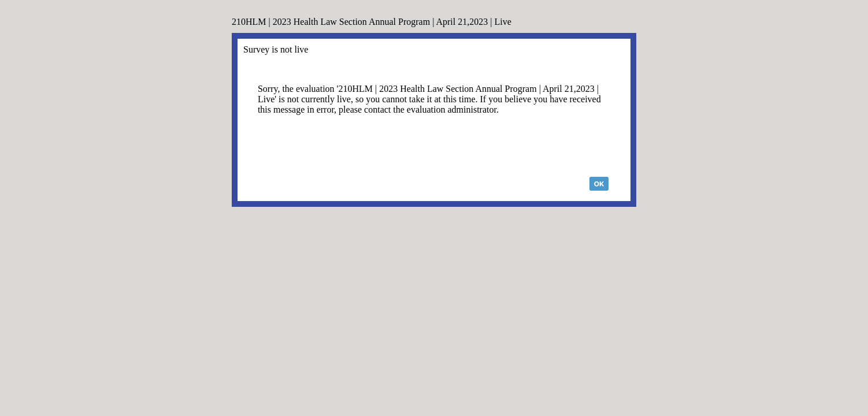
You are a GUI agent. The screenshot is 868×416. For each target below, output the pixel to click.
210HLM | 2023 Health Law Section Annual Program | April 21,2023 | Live (372, 22)
